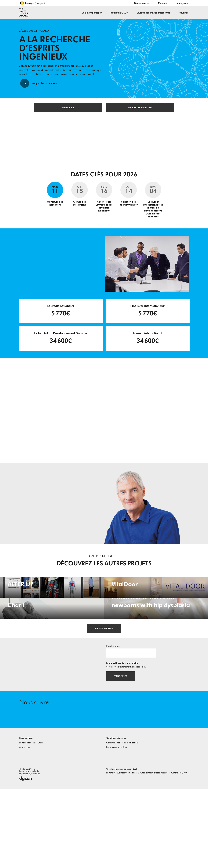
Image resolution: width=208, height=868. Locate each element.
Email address (113, 724)
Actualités (183, 13)
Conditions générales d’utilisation (122, 822)
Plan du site (25, 826)
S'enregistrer (182, 3)
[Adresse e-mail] (131, 731)
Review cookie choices (116, 826)
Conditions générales (116, 817)
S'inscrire (163, 3)
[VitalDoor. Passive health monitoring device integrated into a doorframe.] (156, 608)
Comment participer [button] (92, 13)
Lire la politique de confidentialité (122, 741)
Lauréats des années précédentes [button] (153, 13)
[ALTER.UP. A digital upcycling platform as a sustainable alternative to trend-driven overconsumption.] (52, 608)
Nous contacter (142, 3)
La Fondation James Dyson (31, 822)
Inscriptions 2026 (119, 13)
